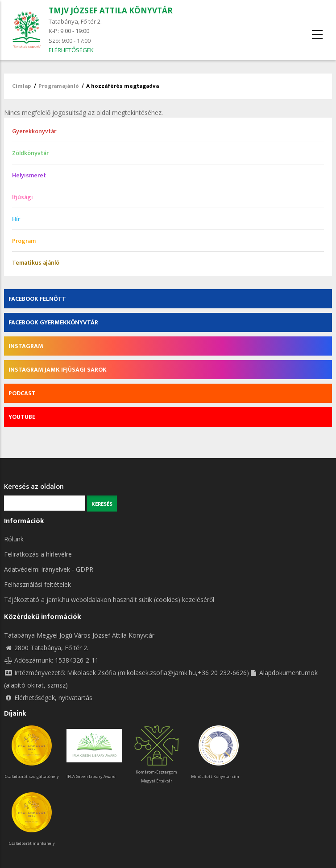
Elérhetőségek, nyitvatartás (48, 698)
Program (24, 241)
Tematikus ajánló (36, 263)
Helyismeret (29, 175)
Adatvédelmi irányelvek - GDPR (49, 569)
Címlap (22, 86)
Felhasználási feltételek (37, 584)
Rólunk (14, 539)
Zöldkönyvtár (30, 153)
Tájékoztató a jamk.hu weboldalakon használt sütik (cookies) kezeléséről (109, 600)
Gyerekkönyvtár (34, 131)
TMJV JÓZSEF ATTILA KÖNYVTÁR (111, 10)
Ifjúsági (23, 197)
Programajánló (59, 86)
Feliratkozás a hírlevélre (38, 554)
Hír (16, 219)
